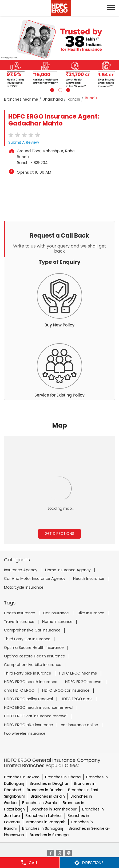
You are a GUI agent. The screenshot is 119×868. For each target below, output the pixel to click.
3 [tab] (68, 89)
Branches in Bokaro (22, 777)
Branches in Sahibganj (43, 829)
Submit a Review (24, 142)
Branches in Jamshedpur (53, 809)
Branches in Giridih (48, 796)
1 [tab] (51, 89)
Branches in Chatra (63, 777)
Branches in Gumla (40, 803)
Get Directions (59, 534)
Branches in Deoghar (49, 784)
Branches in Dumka (45, 790)
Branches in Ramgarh (46, 822)
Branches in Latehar (44, 816)
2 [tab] (59, 89)
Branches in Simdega (49, 835)
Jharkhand (53, 99)
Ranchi (74, 99)
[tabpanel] (59, 54)
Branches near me (21, 99)
